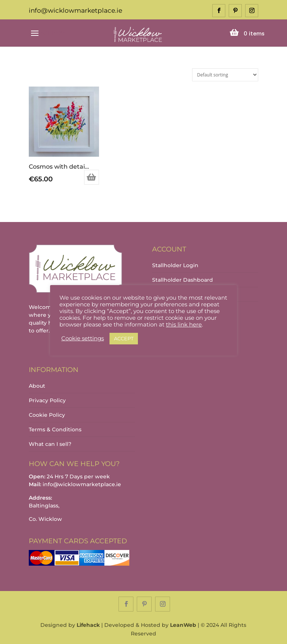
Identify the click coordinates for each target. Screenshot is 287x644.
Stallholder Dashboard (183, 280)
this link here (184, 325)
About (37, 386)
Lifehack (88, 625)
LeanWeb (183, 625)
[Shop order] (225, 75)
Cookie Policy (47, 415)
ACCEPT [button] (124, 338)
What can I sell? (50, 444)
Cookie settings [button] (83, 338)
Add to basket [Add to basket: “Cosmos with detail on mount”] (92, 177)
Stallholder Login (175, 265)
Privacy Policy (47, 400)
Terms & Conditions (55, 429)
